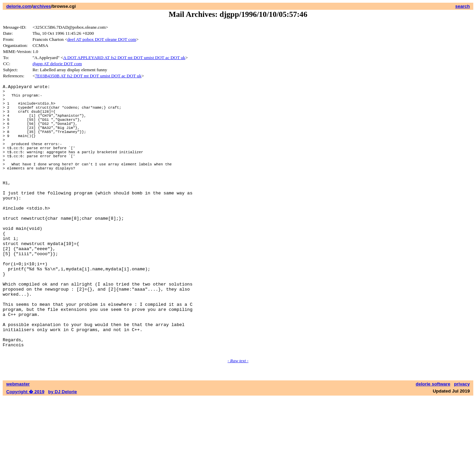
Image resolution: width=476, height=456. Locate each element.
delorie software (433, 442)
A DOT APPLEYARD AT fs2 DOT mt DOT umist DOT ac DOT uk (124, 58)
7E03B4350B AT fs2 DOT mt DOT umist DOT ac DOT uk (88, 76)
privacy (462, 442)
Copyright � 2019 (25, 449)
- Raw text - (238, 418)
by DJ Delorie (63, 449)
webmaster (18, 442)
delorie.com (19, 6)
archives (42, 6)
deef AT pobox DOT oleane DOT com (102, 39)
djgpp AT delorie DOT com (57, 64)
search (463, 6)
